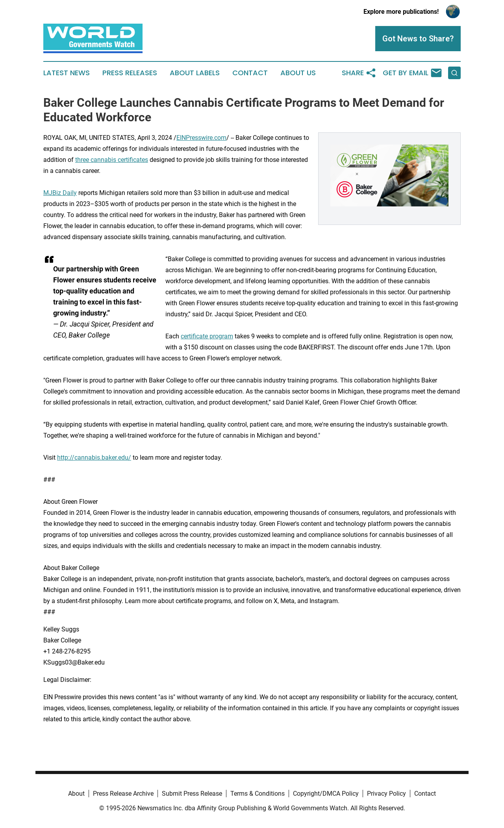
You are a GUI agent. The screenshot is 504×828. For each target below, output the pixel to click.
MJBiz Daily (60, 193)
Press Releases (130, 73)
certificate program (207, 336)
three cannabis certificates (112, 160)
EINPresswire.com (201, 138)
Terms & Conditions (258, 794)
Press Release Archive (123, 794)
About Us (298, 73)
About (76, 794)
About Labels (195, 73)
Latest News (67, 73)
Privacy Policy (386, 794)
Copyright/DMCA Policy (326, 794)
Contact (250, 73)
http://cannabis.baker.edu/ (94, 458)
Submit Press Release (192, 794)
